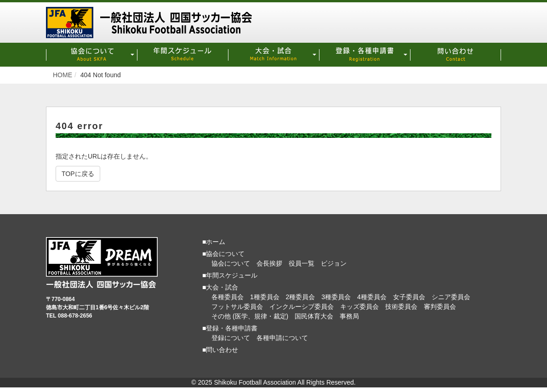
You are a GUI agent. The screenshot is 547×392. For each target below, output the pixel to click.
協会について (231, 263)
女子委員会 (409, 297)
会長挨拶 (269, 263)
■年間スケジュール (230, 275)
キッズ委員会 (359, 307)
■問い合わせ (220, 350)
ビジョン (334, 263)
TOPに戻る (78, 174)
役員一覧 (302, 263)
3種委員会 (336, 297)
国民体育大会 (314, 316)
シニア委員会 (451, 297)
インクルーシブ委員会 (302, 307)
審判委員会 (440, 307)
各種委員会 (228, 297)
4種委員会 (372, 297)
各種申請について (282, 338)
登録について (231, 338)
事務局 (349, 316)
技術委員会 (401, 307)
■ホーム (214, 242)
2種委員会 (301, 297)
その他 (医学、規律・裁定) (250, 316)
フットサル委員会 (237, 307)
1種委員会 (265, 297)
